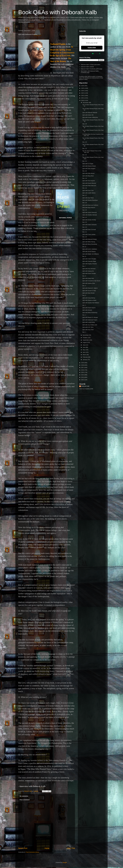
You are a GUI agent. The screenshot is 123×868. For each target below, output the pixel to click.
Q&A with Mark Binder (88, 293)
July (84, 345)
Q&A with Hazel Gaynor (89, 308)
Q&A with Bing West (88, 176)
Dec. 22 (85, 155)
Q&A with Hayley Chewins (90, 264)
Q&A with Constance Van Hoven (91, 281)
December (86, 103)
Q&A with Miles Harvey (89, 242)
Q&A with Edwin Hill (88, 115)
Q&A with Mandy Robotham (90, 200)
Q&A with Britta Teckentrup (90, 313)
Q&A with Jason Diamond (89, 212)
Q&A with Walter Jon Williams (91, 254)
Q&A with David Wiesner (89, 183)
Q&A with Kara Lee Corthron (90, 205)
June (84, 347)
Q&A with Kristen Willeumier (90, 117)
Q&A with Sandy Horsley (89, 220)
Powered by (92, 53)
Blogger (65, 862)
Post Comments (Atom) (32, 852)
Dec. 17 (85, 195)
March (85, 355)
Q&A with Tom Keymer (89, 181)
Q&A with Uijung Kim (88, 271)
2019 (83, 363)
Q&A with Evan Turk (88, 191)
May (84, 350)
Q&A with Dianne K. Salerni (90, 288)
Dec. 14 (85, 217)
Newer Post (23, 848)
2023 (83, 93)
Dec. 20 (85, 171)
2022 (83, 96)
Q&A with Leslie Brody (89, 322)
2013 (83, 377)
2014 (83, 375)
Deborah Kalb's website (87, 67)
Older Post (71, 848)
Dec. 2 (84, 315)
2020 (83, 100)
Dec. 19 (85, 178)
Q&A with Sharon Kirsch (89, 166)
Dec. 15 (85, 210)
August (85, 342)
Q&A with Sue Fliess (88, 198)
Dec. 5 (84, 286)
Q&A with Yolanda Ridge (89, 261)
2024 (83, 91)
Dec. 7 (84, 266)
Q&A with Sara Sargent (89, 169)
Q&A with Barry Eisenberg (90, 244)
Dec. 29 (85, 124)
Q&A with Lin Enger (88, 164)
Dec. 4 (84, 295)
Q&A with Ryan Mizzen (89, 208)
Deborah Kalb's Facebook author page (91, 69)
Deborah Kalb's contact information (91, 65)
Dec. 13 (85, 222)
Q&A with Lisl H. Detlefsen (90, 249)
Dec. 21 (85, 161)
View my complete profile (86, 389)
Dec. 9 (84, 247)
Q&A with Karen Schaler (89, 273)
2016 (83, 370)
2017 (83, 367)
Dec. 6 (84, 276)
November (86, 335)
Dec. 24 (85, 142)
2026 (83, 86)
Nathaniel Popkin (58, 44)
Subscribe (92, 48)
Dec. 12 (85, 227)
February (85, 357)
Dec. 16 (85, 203)
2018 (83, 365)
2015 (83, 372)
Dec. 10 (85, 237)
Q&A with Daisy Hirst (88, 278)
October (85, 338)
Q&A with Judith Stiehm (89, 193)
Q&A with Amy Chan (88, 330)
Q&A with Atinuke (87, 310)
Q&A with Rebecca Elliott (89, 300)
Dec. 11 (85, 232)
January (85, 360)
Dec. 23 (85, 148)
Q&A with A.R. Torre (88, 327)
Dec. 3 (84, 305)
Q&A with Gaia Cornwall (89, 230)
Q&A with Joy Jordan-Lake (90, 325)
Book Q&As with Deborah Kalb (58, 12)
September (86, 340)
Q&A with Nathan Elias (89, 283)
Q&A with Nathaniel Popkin (90, 320)
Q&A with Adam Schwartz (89, 225)
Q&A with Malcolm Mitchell (90, 113)
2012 (83, 380)
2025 (83, 88)
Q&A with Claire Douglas (89, 259)
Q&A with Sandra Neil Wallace (91, 303)
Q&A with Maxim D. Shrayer (90, 317)
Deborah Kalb (85, 386)
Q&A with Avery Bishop (89, 298)
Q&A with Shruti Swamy (89, 251)
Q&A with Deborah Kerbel (89, 239)
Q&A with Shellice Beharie (90, 215)
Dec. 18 (85, 188)
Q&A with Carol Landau (89, 234)
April (84, 352)
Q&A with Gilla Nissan (88, 173)
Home (47, 848)
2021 (83, 98)
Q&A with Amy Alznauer (89, 269)
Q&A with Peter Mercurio (89, 186)
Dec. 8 (84, 256)
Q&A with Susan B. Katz (89, 291)
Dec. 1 (84, 332)
